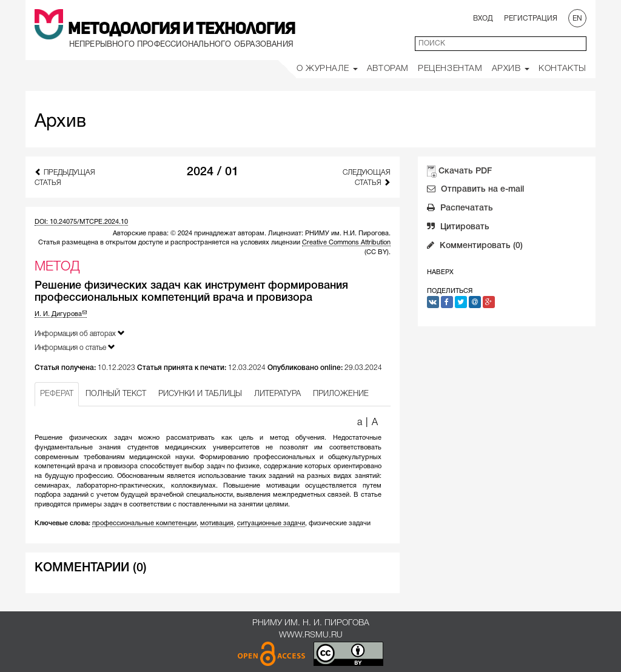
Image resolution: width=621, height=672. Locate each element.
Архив (511, 69)
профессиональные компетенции (144, 523)
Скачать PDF (465, 171)
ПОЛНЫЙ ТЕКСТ (116, 394)
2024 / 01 (213, 172)
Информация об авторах (80, 333)
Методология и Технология (182, 30)
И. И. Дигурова (61, 314)
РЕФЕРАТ (57, 394)
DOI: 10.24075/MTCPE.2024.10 (81, 222)
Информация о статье (75, 347)
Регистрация (531, 18)
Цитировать (458, 228)
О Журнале (327, 69)
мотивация (217, 523)
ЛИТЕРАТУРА (277, 394)
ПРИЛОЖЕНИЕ (341, 394)
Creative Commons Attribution (346, 243)
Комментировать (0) (475, 247)
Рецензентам (450, 69)
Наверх (440, 272)
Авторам (388, 69)
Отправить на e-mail (475, 190)
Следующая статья (367, 178)
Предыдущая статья (65, 177)
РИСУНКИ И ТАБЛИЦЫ (200, 394)
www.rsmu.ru (311, 635)
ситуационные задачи (271, 523)
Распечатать (460, 209)
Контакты (562, 69)
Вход (483, 18)
